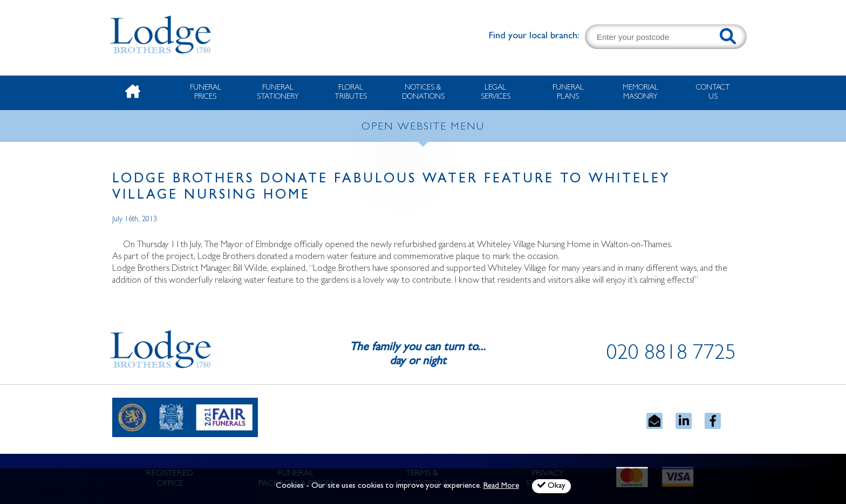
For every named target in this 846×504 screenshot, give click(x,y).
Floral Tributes (351, 93)
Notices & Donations (423, 93)
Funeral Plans (568, 93)
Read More (501, 486)
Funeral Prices (206, 93)
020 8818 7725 (671, 355)
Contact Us (713, 93)
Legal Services (496, 93)
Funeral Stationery (278, 93)
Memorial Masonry (640, 93)
